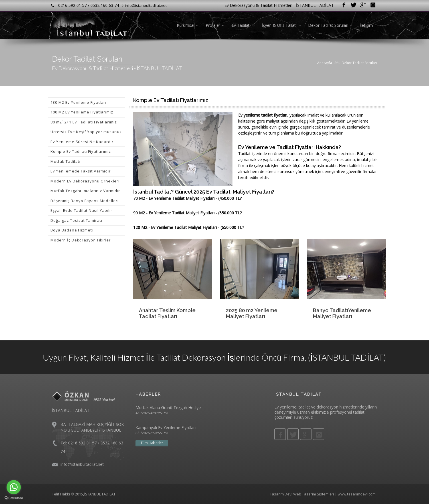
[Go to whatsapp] (14, 487)
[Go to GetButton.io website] (14, 498)
